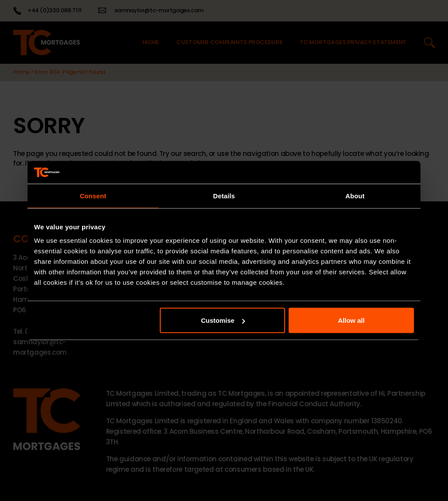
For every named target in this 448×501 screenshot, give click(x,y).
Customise (223, 320)
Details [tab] (224, 195)
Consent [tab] (93, 195)
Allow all (351, 320)
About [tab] (355, 195)
